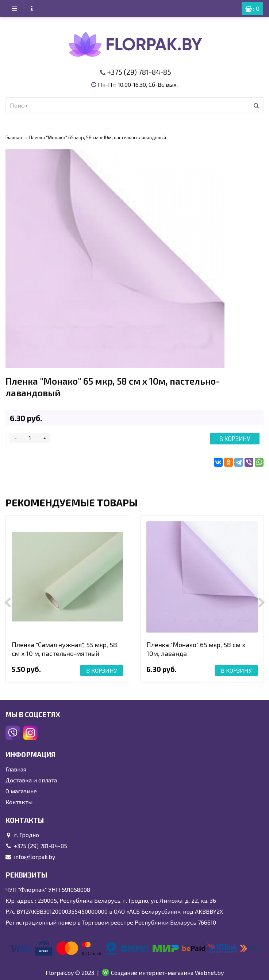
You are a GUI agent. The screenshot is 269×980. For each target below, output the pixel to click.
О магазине (21, 791)
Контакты (19, 802)
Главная (14, 137)
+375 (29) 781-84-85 (139, 72)
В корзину (235, 439)
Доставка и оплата (31, 780)
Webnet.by (209, 973)
